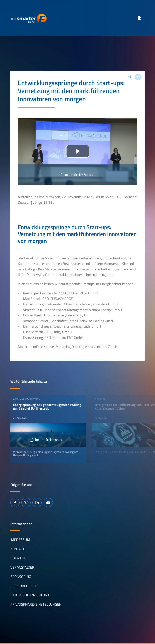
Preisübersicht (24, 586)
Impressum (20, 540)
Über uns (19, 558)
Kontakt (17, 549)
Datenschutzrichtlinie (30, 595)
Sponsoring (21, 577)
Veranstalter (22, 567)
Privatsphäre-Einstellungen (36, 604)
